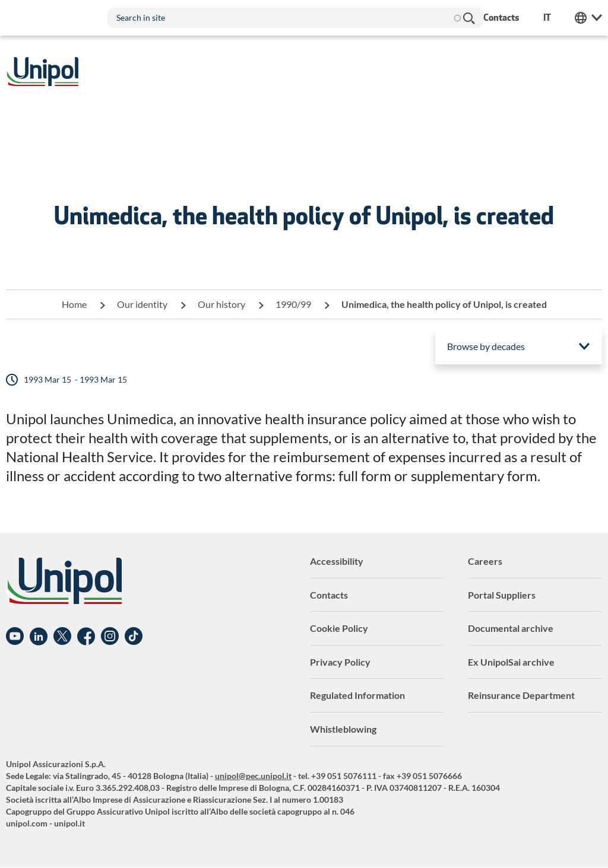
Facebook (86, 637)
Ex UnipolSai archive (511, 662)
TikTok (134, 637)
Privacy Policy (340, 662)
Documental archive (511, 628)
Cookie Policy (339, 628)
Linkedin (39, 637)
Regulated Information (357, 695)
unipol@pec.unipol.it (253, 776)
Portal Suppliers (502, 595)
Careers (485, 561)
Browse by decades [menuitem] (486, 346)
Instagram (110, 637)
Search (468, 18)
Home (74, 304)
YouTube (15, 637)
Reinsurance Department (521, 695)
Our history (221, 304)
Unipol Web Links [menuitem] (588, 18)
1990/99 (293, 304)
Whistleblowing (343, 729)
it (547, 18)
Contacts (329, 595)
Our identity (142, 304)
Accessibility (337, 561)
